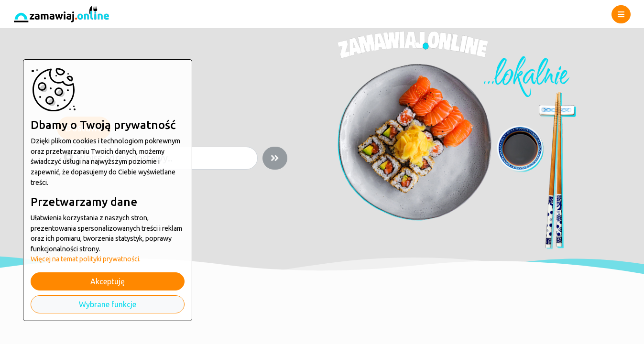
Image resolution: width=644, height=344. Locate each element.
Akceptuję (108, 281)
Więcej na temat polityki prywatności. (86, 259)
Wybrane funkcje (108, 304)
